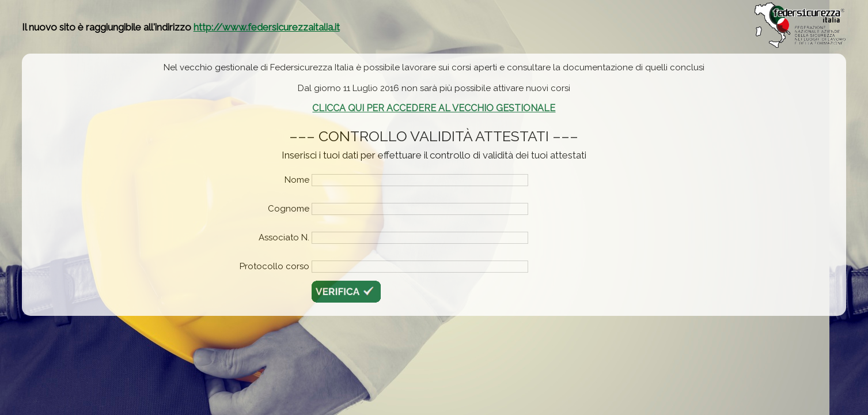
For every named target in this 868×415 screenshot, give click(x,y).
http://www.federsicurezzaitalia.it (267, 27)
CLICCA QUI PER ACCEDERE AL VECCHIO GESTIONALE (434, 108)
